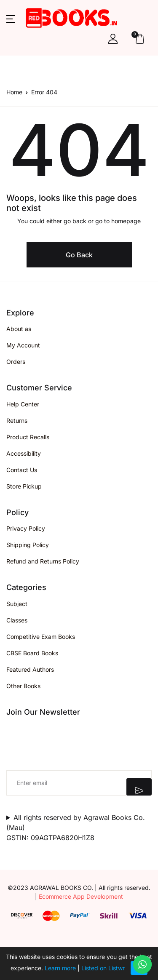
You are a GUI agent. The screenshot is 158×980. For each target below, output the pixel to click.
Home (14, 92)
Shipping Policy (28, 545)
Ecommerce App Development (81, 896)
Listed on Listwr (103, 968)
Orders (16, 362)
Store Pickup (24, 486)
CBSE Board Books (32, 653)
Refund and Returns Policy (43, 561)
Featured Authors (30, 669)
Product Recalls (28, 437)
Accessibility (24, 453)
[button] (11, 18)
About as (19, 329)
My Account (23, 345)
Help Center (23, 404)
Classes (17, 620)
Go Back (79, 255)
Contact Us (22, 470)
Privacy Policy (26, 528)
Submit (139, 787)
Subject (17, 604)
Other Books (23, 686)
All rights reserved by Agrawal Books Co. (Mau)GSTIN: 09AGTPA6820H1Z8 (76, 828)
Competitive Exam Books (41, 637)
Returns (17, 421)
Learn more (60, 968)
